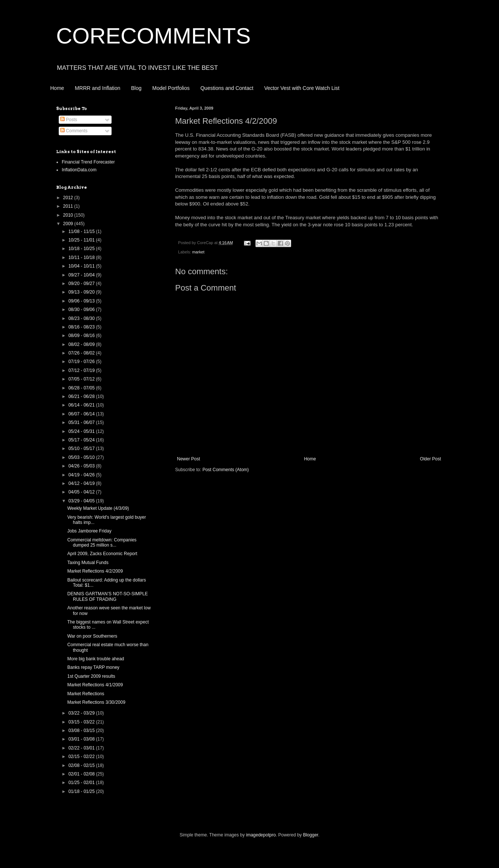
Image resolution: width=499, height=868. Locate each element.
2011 (69, 206)
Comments (74, 131)
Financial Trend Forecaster (88, 162)
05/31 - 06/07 (82, 422)
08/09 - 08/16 (82, 336)
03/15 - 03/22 (82, 722)
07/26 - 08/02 (82, 353)
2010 (69, 215)
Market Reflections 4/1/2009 (95, 685)
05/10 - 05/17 (82, 448)
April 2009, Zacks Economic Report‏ (102, 554)
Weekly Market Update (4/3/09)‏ (98, 508)
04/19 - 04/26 (82, 475)
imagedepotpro (261, 835)
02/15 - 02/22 (82, 757)
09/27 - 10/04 (82, 275)
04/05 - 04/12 (82, 492)
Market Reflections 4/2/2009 (95, 571)
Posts (69, 120)
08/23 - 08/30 (82, 318)
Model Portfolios (171, 88)
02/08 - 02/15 (82, 765)
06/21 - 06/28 (82, 396)
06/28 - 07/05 (82, 388)
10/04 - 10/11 (82, 266)
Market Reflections (86, 694)
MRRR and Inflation (97, 88)
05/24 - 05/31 (82, 431)
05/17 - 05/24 (82, 440)
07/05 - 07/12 (82, 379)
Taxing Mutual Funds (88, 563)
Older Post (430, 459)
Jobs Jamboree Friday (89, 531)
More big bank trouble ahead (96, 659)
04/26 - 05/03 (82, 466)
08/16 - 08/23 (82, 327)
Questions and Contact (227, 88)
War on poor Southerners (92, 636)
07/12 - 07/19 (82, 370)
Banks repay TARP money (93, 667)
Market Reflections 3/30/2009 (96, 702)
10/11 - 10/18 (82, 258)
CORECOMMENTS (153, 36)
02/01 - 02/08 (82, 774)
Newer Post (189, 459)
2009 (69, 224)
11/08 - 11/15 (82, 231)
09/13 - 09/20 (82, 292)
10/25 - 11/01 (82, 240)
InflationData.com (79, 170)
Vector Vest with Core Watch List (302, 88)
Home (57, 88)
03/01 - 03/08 (82, 739)
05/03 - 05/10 (82, 457)
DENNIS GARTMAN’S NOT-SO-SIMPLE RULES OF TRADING (107, 596)
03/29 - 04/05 (82, 501)
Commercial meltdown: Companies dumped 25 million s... (102, 542)
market (198, 252)
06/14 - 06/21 (82, 405)
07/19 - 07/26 (82, 362)
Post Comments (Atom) (226, 470)
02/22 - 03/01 (82, 748)
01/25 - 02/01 (82, 783)
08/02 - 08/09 (82, 344)
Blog (136, 88)
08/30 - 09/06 (82, 310)
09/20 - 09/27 (82, 284)
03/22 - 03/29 (82, 713)
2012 (69, 198)
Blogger (311, 835)
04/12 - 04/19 (82, 483)
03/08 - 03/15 (82, 731)
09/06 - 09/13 (82, 301)
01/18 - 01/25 (82, 791)
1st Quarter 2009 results (91, 676)
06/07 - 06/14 (82, 414)
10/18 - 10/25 (82, 249)
